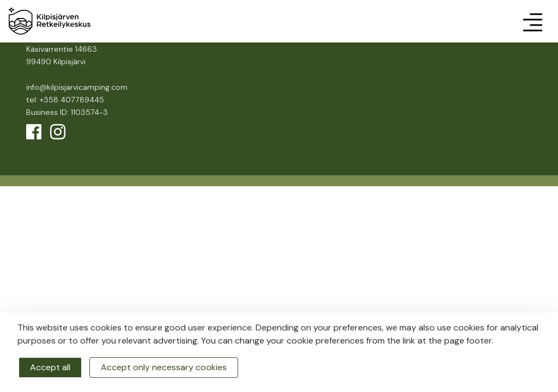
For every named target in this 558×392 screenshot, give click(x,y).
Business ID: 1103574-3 (67, 112)
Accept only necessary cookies (164, 367)
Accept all (50, 367)
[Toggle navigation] (532, 21)
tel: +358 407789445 (65, 100)
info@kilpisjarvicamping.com (77, 87)
